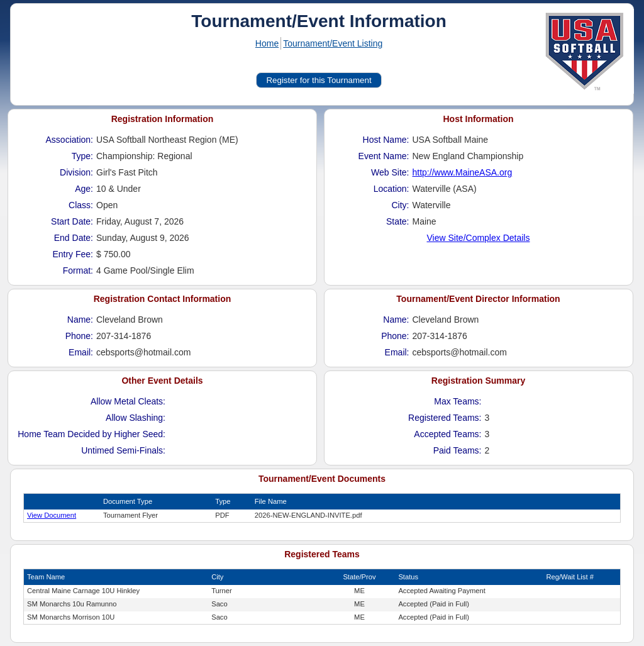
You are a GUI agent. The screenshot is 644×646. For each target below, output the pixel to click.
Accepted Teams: (447, 434)
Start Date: (72, 221)
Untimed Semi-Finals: (123, 450)
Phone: (79, 336)
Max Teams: (458, 401)
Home (267, 43)
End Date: (74, 238)
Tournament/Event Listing (333, 43)
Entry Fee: (73, 254)
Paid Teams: (458, 450)
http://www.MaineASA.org (463, 172)
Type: (82, 156)
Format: (78, 270)
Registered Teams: (445, 418)
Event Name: (384, 156)
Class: (81, 205)
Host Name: (386, 140)
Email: (81, 352)
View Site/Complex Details (479, 238)
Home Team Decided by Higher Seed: (92, 434)
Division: (76, 172)
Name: (80, 320)
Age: (84, 189)
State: (398, 221)
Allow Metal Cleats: (128, 401)
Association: (69, 140)
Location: (391, 189)
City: (401, 205)
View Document (52, 515)
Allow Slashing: (136, 418)
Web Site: (390, 172)
